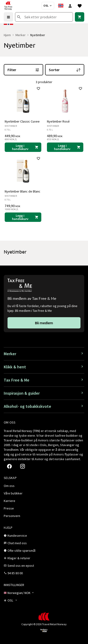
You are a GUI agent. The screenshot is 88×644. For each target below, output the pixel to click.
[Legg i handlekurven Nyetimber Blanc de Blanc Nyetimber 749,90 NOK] (23, 217)
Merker (21, 35)
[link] (80, 17)
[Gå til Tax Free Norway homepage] (8, 6)
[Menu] (8, 17)
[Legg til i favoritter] (38, 89)
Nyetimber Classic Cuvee (22, 121)
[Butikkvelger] (48, 6)
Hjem (7, 35)
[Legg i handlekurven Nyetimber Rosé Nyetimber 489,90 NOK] (65, 147)
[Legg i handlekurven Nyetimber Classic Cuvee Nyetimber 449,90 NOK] (23, 147)
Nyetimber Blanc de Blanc (23, 191)
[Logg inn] (70, 6)
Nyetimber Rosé (58, 121)
